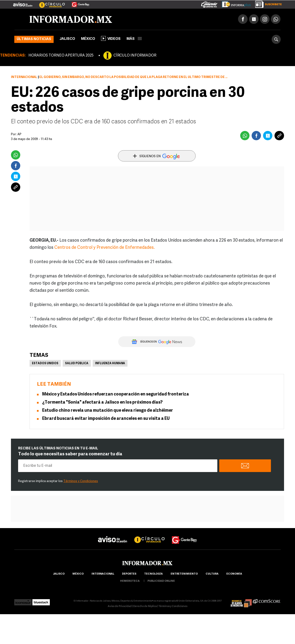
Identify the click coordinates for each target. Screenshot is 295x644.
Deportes (129, 574)
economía (234, 574)
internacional (103, 574)
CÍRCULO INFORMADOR (135, 56)
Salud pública (77, 364)
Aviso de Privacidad (120, 606)
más (134, 39)
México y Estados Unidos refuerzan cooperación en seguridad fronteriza (116, 394)
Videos (111, 38)
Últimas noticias (34, 39)
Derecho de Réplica (145, 606)
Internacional (24, 77)
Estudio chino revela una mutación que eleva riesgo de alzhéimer (108, 411)
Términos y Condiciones (81, 481)
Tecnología (153, 574)
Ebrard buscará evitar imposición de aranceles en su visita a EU (106, 419)
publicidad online (161, 581)
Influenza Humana (110, 364)
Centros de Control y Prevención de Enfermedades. (104, 248)
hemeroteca (130, 581)
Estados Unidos (45, 364)
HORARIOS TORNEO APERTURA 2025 (61, 56)
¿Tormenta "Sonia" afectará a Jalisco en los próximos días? (102, 402)
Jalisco (67, 39)
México (88, 39)
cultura (212, 574)
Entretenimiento (184, 574)
